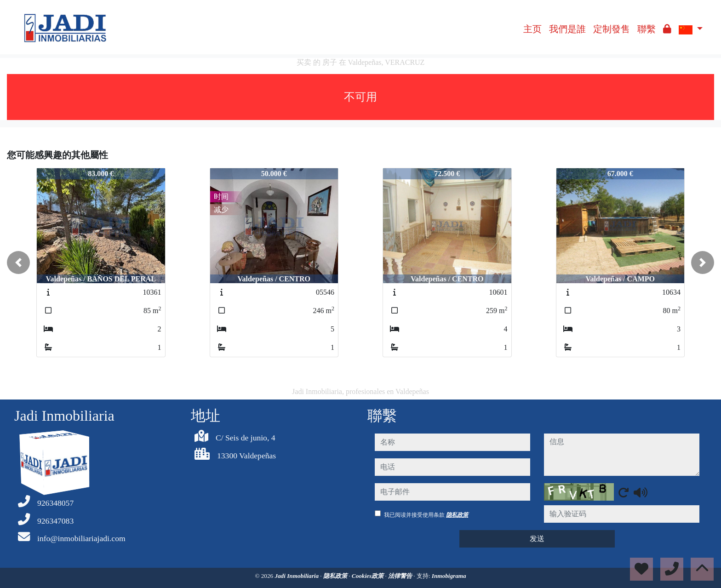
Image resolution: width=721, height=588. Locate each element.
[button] (18, 263)
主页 (532, 29)
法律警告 (401, 576)
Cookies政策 (369, 576)
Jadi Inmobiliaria (297, 576)
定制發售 (612, 29)
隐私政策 (457, 515)
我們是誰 (567, 29)
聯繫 (647, 29)
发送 (537, 539)
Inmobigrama (449, 576)
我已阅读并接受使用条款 (426, 515)
